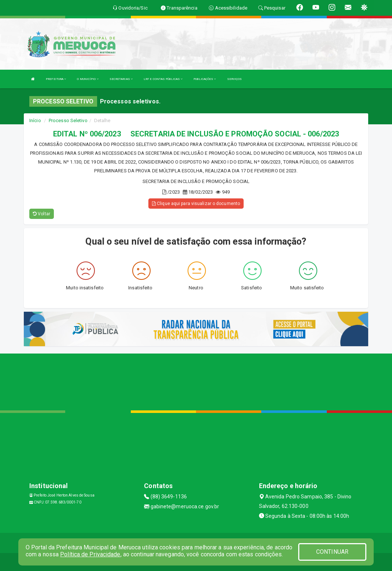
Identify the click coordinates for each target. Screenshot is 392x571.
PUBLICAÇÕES (205, 79)
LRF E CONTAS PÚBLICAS (163, 79)
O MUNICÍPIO (88, 79)
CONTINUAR (332, 552)
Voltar (42, 214)
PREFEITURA (56, 79)
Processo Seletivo (68, 120)
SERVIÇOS (235, 79)
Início (35, 120)
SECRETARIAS (121, 79)
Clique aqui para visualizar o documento (196, 204)
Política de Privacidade (90, 554)
